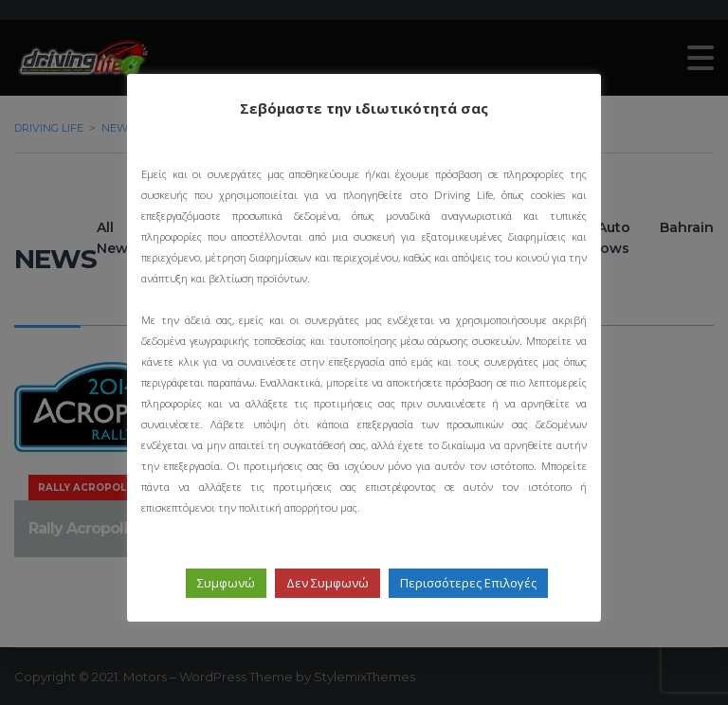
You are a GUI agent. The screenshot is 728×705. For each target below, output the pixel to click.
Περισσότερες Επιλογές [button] (468, 583)
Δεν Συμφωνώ (328, 583)
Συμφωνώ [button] (226, 583)
